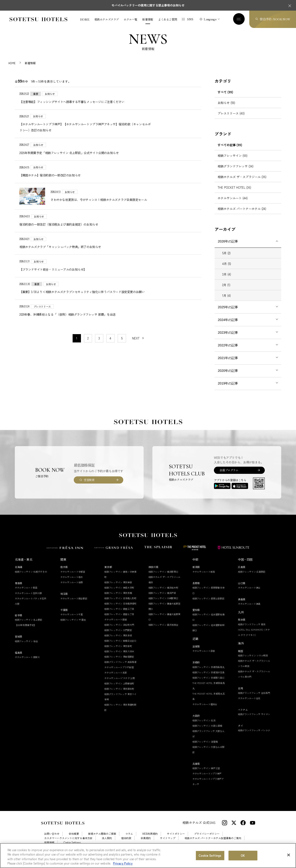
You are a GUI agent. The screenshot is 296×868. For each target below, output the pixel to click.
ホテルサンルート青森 (26, 593)
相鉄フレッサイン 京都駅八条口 (208, 683)
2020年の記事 (228, 376)
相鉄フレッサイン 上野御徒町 (119, 688)
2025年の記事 (228, 312)
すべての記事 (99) (230, 150)
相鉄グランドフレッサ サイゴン (254, 719)
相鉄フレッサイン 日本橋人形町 (120, 603)
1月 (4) (227, 301)
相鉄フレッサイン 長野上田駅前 (208, 603)
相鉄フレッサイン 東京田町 (118, 651)
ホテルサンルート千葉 (72, 619)
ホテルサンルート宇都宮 (73, 577)
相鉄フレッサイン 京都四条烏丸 (208, 672)
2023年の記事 (228, 338)
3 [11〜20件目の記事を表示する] (99, 343)
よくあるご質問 (168, 19)
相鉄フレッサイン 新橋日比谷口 (120, 646)
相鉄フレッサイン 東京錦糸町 (119, 694)
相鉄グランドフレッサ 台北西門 (254, 698)
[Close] (289, 855)
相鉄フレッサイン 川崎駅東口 (163, 603)
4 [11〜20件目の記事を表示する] (110, 343)
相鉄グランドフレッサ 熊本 (252, 629)
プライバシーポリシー (207, 839)
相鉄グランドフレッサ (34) (236, 171)
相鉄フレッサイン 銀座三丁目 (119, 614)
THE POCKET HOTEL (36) (234, 192)
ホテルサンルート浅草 (116, 678)
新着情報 (148, 19)
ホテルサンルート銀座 (116, 625)
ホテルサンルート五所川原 (28, 598)
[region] (148, 856)
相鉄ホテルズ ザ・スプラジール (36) (242, 182)
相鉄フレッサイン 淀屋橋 (205, 747)
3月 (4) (227, 279)
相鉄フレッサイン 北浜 (204, 725)
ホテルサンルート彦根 (204, 656)
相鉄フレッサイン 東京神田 (118, 587)
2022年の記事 (228, 350)
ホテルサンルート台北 (249, 703)
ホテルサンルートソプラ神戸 (207, 779)
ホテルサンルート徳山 (249, 593)
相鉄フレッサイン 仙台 (26, 646)
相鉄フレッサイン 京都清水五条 (208, 677)
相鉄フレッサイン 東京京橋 (118, 598)
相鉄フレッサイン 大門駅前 (118, 635)
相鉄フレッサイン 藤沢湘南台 (163, 630)
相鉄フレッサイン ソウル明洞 (253, 661)
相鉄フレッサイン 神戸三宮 (206, 773)
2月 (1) (226, 290)
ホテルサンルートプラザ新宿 (119, 673)
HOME (85, 19)
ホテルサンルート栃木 (72, 582)
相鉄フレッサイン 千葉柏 (73, 625)
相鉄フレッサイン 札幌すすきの (31, 577)
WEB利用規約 (150, 839)
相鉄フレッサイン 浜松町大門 (119, 630)
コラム (129, 839)
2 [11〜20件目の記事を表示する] (88, 343)
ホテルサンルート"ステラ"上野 (120, 683)
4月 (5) (227, 269)
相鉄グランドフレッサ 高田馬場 (120, 667)
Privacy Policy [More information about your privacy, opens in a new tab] (123, 863)
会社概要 (74, 839)
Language (210, 19)
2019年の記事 (228, 388)
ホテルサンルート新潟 (204, 577)
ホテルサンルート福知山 (205, 709)
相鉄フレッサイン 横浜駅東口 (163, 577)
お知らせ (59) (226, 108)
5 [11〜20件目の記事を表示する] (122, 343)
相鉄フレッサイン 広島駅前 (252, 577)
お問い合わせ (52, 839)
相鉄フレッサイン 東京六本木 (119, 657)
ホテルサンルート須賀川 (27, 662)
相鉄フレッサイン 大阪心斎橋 (207, 731)
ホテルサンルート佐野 (72, 587)
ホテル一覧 (130, 19)
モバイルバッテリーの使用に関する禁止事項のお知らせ (148, 5)
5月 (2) (226, 258)
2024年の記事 (228, 325)
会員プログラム (229, 475)
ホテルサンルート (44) (233, 203)
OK (243, 855)
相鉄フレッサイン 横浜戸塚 (162, 598)
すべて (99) (225, 97)
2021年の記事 (228, 363)
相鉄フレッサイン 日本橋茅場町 (120, 609)
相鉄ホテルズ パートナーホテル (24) (242, 214)
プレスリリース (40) (231, 118)
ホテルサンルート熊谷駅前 (74, 603)
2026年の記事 (228, 246)
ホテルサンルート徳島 (249, 609)
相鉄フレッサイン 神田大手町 (119, 593)
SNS (190, 19)
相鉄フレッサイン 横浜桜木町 (163, 593)
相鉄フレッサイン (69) (233, 161)
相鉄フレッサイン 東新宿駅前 (119, 662)
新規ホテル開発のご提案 (102, 839)
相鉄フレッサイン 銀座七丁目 (119, 619)
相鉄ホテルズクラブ (106, 19)
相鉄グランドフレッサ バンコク (254, 735)
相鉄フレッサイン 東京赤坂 (118, 641)
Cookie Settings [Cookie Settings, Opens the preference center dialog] (210, 855)
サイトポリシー (176, 839)
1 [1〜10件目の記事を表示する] (77, 343)
